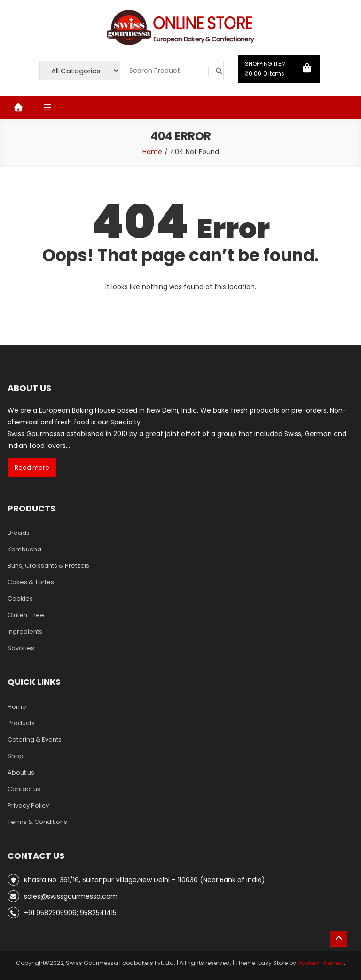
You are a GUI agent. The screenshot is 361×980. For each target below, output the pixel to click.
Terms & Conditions (37, 822)
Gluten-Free (26, 615)
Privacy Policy (28, 805)
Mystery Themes (321, 963)
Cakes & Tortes (31, 582)
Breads (19, 533)
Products (21, 723)
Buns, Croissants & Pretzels (48, 566)
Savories (21, 648)
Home (17, 707)
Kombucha (24, 549)
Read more (32, 467)
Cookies (20, 599)
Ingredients (25, 631)
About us (21, 772)
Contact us (24, 789)
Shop (16, 756)
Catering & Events (35, 740)
